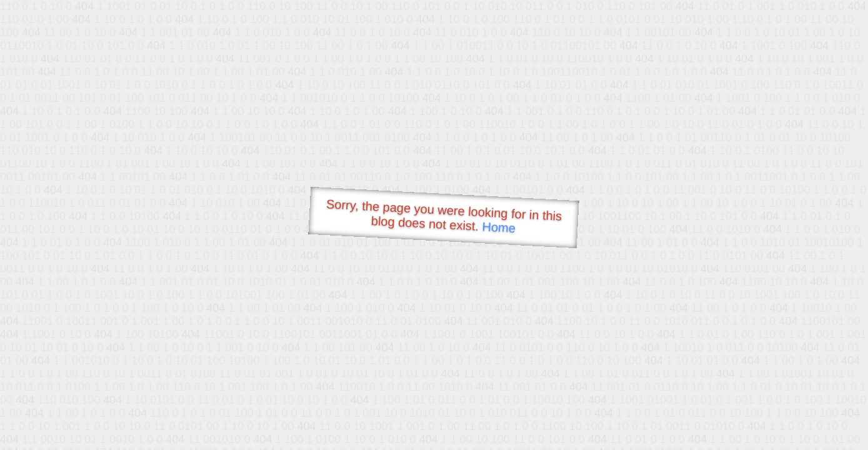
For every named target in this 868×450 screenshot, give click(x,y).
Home (499, 227)
